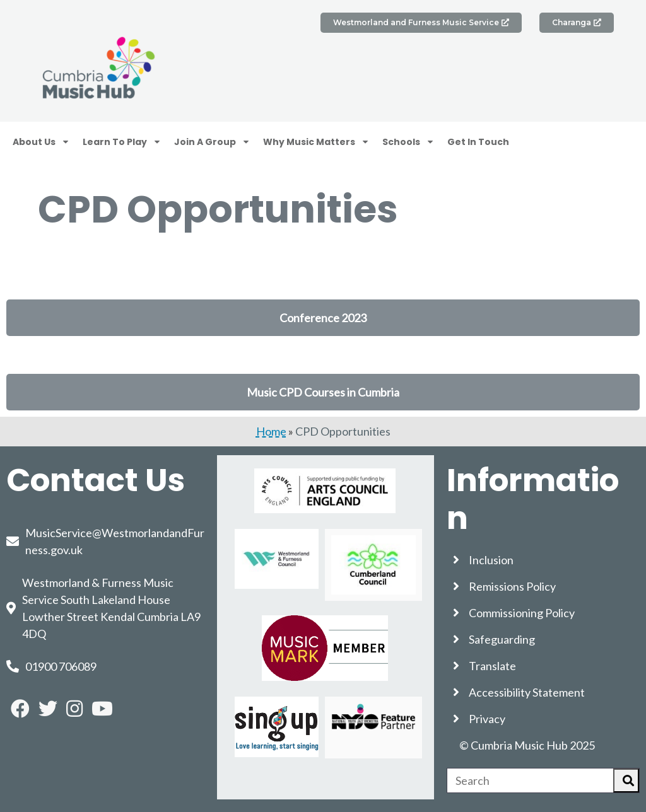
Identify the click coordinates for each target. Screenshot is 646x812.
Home (271, 431)
